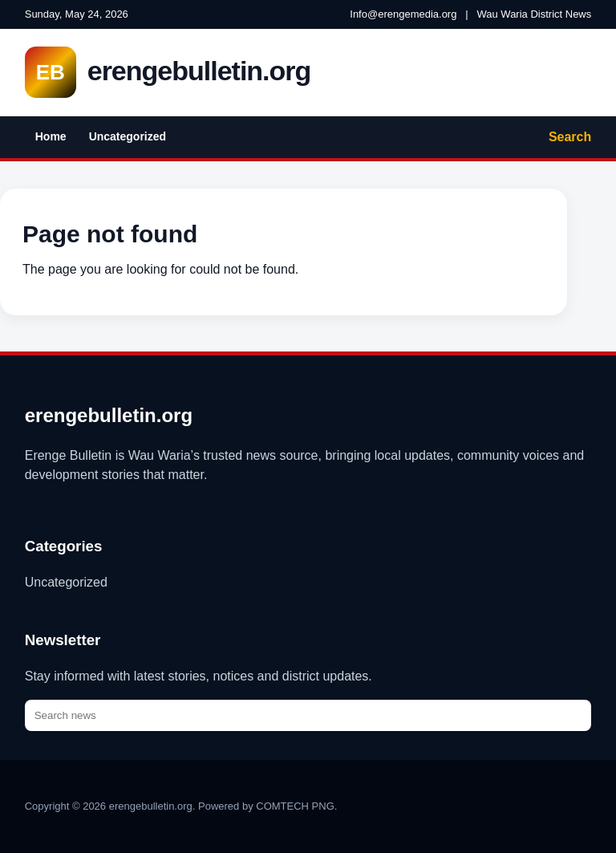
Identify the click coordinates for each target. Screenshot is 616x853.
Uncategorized (128, 136)
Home (51, 136)
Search (570, 137)
